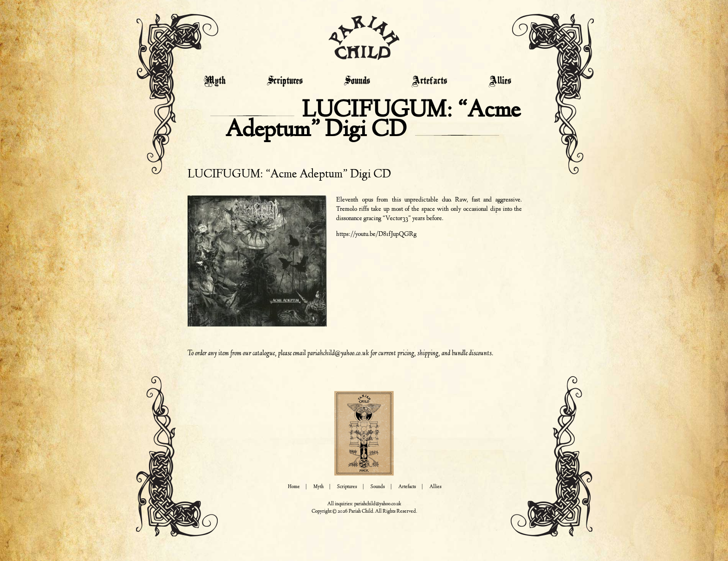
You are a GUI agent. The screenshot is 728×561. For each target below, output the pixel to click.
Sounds (357, 81)
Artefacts (429, 81)
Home (294, 487)
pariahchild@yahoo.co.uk (338, 353)
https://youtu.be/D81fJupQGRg (376, 235)
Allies (500, 81)
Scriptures (285, 81)
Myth (215, 81)
